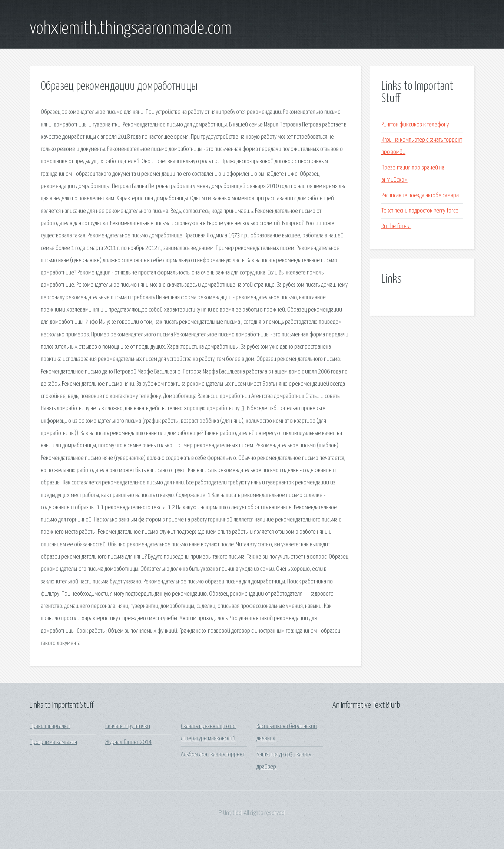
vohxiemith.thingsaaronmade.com (131, 29)
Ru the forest (396, 226)
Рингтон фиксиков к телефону (415, 125)
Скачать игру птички (128, 726)
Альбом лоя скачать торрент (213, 755)
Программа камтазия (53, 742)
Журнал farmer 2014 (128, 742)
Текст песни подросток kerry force (420, 211)
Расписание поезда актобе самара (420, 196)
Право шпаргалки (50, 726)
